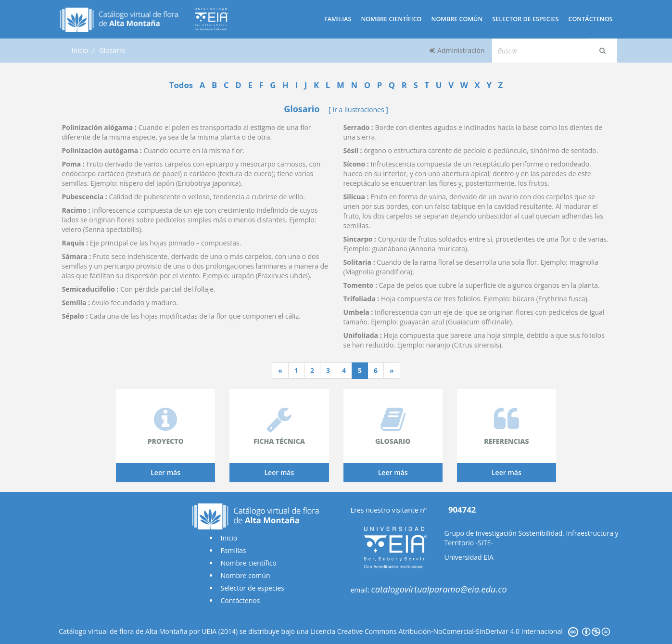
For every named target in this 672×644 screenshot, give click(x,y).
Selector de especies (525, 19)
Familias (338, 19)
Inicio (80, 50)
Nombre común (457, 19)
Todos (181, 85)
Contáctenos (590, 19)
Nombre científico (391, 19)
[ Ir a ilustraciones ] (358, 109)
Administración (457, 50)
